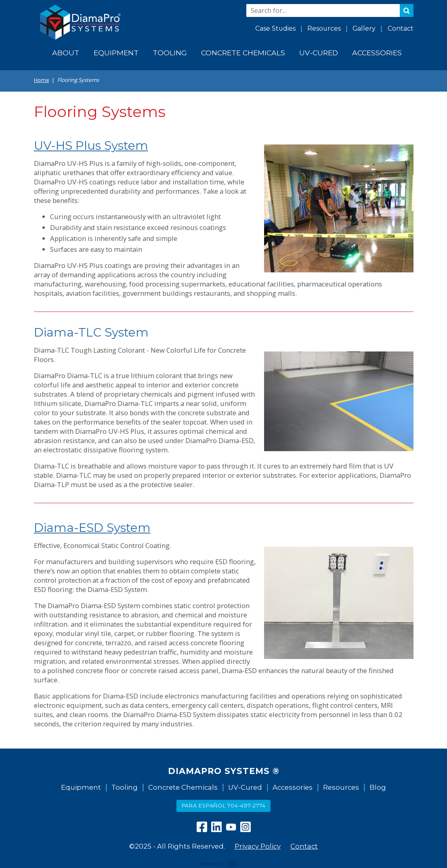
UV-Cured (245, 787)
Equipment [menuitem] (116, 53)
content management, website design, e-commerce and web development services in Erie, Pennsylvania (224, 863)
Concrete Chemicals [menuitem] (243, 53)
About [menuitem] (66, 53)
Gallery (364, 28)
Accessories (293, 787)
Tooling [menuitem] (170, 53)
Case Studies (275, 28)
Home (42, 80)
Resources (324, 28)
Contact (401, 28)
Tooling (125, 787)
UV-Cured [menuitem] (319, 53)
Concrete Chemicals (183, 787)
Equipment (81, 787)
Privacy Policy (258, 846)
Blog (378, 787)
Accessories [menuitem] (377, 53)
